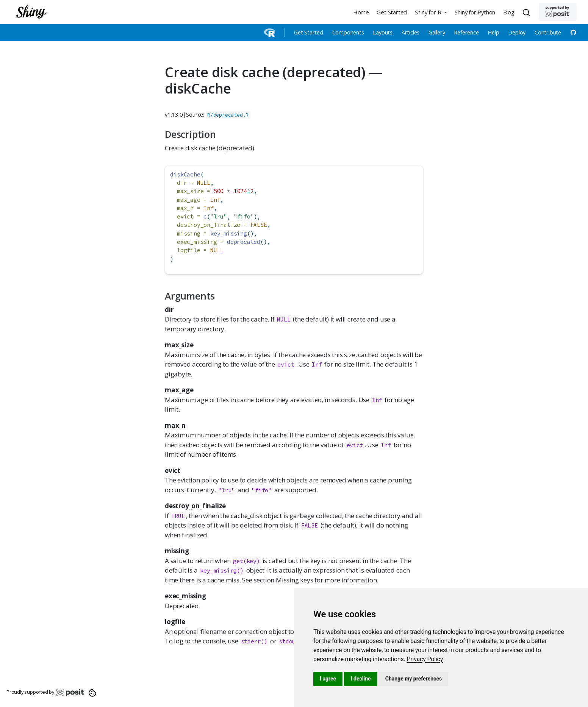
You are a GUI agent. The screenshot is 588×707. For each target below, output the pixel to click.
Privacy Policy (425, 659)
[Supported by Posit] (558, 12)
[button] (431, 12)
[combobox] (527, 12)
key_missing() (222, 570)
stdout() (292, 641)
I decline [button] (360, 679)
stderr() (254, 641)
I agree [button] (328, 679)
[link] (425, 659)
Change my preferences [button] (414, 679)
